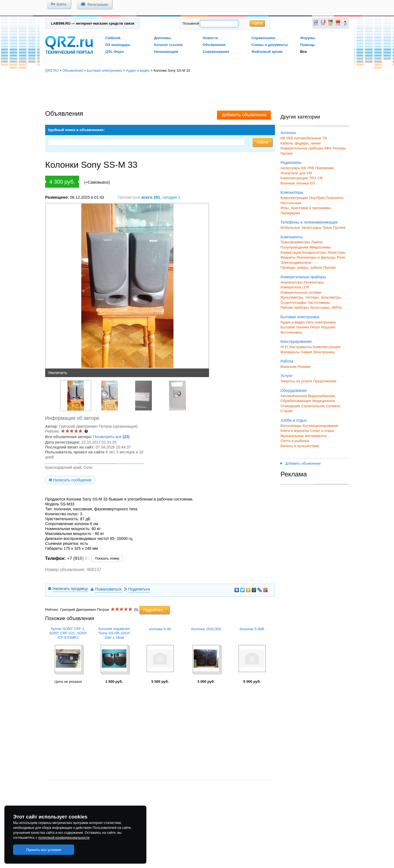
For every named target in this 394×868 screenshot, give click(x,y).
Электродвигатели (296, 263)
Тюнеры (339, 148)
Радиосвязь (291, 163)
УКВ (290, 138)
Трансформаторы (295, 242)
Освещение (290, 406)
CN (338, 24)
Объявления (214, 45)
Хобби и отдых (294, 420)
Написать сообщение (72, 480)
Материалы (290, 352)
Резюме (304, 367)
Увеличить (57, 373)
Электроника (324, 352)
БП (312, 183)
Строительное (313, 406)
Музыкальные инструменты (304, 436)
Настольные (291, 203)
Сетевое (333, 406)
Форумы (308, 38)
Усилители (289, 173)
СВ (320, 178)
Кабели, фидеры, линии (301, 143)
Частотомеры (319, 303)
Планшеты (334, 198)
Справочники (263, 38)
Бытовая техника (295, 327)
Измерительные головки (301, 292)
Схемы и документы (270, 45)
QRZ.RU (52, 70)
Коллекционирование (321, 426)
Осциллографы (293, 303)
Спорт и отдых (322, 431)
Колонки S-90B (252, 629)
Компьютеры (292, 192)
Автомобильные (308, 138)
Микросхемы (320, 247)
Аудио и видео (138, 70)
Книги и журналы (295, 431)
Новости (210, 38)
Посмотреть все (111, 437)
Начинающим (166, 52)
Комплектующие (294, 198)
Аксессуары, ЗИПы (326, 307)
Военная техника (295, 183)
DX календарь (118, 45)
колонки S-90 (160, 629)
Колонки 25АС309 (206, 629)
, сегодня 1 (161, 197)
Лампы (317, 242)
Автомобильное (294, 396)
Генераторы (314, 282)
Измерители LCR (295, 287)
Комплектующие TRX (298, 178)
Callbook (113, 38)
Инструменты (301, 347)
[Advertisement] (197, 92)
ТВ (325, 138)
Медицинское (324, 401)
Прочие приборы (295, 307)
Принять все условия (44, 850)
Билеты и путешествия (300, 446)
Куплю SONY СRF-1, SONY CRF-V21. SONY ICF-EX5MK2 (68, 633)
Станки (286, 411)
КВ (283, 138)
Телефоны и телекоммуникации (309, 222)
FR (323, 24)
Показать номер (107, 559)
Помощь (308, 45)
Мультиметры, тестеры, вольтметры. (311, 297)
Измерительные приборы (303, 277)
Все (303, 52)
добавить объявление (244, 115)
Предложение (325, 381)
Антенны (288, 133)
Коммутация (291, 252)
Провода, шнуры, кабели (301, 267)
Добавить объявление (301, 464)
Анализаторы (292, 282)
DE (331, 24)
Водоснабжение (321, 396)
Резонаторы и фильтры (316, 257)
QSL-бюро (115, 52)
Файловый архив (267, 52)
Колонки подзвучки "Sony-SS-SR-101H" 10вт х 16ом (114, 633)
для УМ (306, 173)
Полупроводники (295, 247)
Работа (287, 361)
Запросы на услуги (296, 381)
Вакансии (288, 367)
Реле (341, 257)
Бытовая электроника (104, 70)
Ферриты (288, 257)
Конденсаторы (315, 252)
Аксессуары (290, 168)
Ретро (315, 327)
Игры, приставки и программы (306, 208)
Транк (327, 228)
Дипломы (163, 38)
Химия (306, 352)
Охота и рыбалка (295, 441)
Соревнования (216, 52)
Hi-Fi (284, 347)
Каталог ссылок (168, 45)
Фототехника (291, 332)
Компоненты (292, 237)
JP (345, 24)
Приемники (324, 168)
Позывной (191, 23)
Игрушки (328, 327)
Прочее (287, 153)
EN (316, 24)
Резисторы (337, 252)
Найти (257, 23)
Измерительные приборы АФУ (306, 148)
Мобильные (290, 228)
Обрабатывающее (296, 401)
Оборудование (294, 390)
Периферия (290, 213)
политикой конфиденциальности (64, 838)
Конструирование (296, 342)
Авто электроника (321, 322)
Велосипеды (291, 426)
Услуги (286, 376)
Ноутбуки (317, 198)
